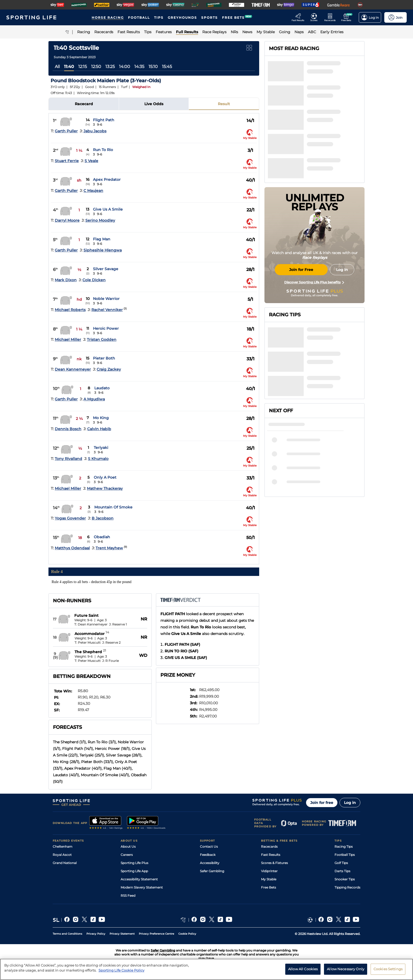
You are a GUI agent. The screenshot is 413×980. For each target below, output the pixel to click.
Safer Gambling (212, 871)
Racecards (269, 846)
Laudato (102, 388)
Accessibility (210, 863)
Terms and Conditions (67, 934)
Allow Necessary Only (346, 969)
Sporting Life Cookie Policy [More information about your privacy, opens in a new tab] (121, 970)
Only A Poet (105, 477)
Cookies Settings (388, 969)
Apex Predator (107, 179)
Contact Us (209, 846)
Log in (350, 803)
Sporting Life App (134, 871)
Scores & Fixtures (274, 863)
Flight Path (104, 120)
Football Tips (345, 855)
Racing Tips (344, 846)
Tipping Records (347, 887)
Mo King (101, 418)
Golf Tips (341, 863)
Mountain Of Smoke (113, 507)
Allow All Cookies (303, 969)
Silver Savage (106, 269)
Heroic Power (106, 328)
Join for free (322, 803)
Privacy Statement (122, 934)
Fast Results (271, 855)
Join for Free (301, 270)
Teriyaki (101, 448)
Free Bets (269, 887)
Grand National (65, 863)
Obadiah (102, 537)
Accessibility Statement (139, 879)
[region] (206, 969)
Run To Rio (103, 150)
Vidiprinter (269, 871)
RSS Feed (128, 896)
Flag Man (102, 239)
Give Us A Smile (108, 209)
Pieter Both (104, 358)
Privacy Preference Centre (156, 934)
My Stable (269, 879)
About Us (128, 846)
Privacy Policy (96, 934)
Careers (127, 855)
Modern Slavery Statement (142, 887)
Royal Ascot (62, 855)
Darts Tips (342, 871)
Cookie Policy (187, 934)
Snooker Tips (345, 879)
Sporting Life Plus (134, 863)
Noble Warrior (106, 299)
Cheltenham (63, 846)
